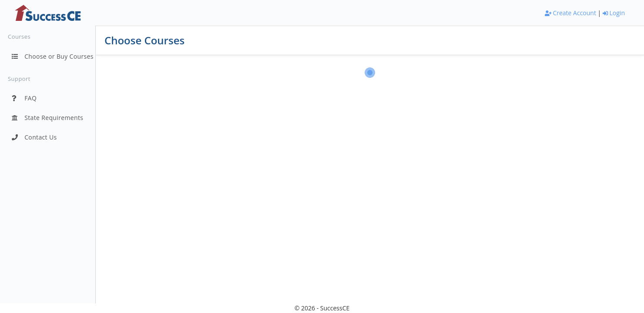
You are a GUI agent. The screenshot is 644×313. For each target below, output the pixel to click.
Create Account (570, 13)
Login (614, 13)
